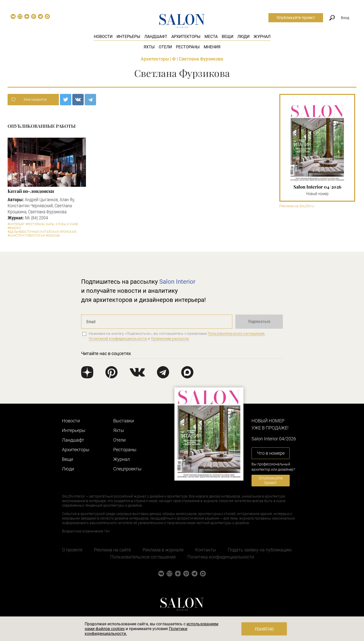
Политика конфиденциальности (221, 557)
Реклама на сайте (112, 550)
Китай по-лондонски (31, 191)
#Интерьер (16, 224)
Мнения (212, 47)
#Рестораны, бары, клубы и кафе (52, 224)
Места (211, 37)
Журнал (262, 37)
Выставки (124, 421)
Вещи (227, 37)
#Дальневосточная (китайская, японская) (42, 232)
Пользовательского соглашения (236, 334)
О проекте (72, 550)
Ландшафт (156, 37)
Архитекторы (186, 37)
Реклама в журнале (163, 550)
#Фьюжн (14, 228)
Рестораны (188, 47)
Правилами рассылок (170, 339)
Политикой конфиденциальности (118, 339)
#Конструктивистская (26, 236)
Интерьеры (128, 37)
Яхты (149, 47)
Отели (165, 47)
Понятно (264, 629)
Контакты (206, 550)
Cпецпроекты (127, 469)
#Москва (53, 236)
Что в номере (271, 453)
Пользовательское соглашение (143, 557)
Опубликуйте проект (296, 18)
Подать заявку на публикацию (260, 550)
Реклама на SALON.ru (297, 206)
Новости (103, 37)
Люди (243, 37)
